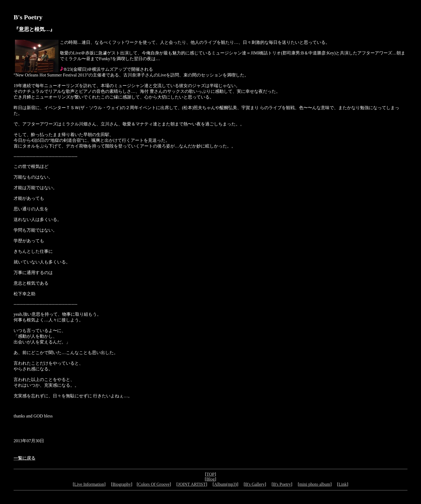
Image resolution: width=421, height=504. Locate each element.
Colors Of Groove (154, 484)
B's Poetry (282, 484)
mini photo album (315, 484)
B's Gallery (255, 484)
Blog (210, 479)
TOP (211, 474)
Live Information (89, 484)
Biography (122, 484)
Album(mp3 (225, 484)
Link (343, 484)
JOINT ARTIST (192, 484)
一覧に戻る (24, 458)
